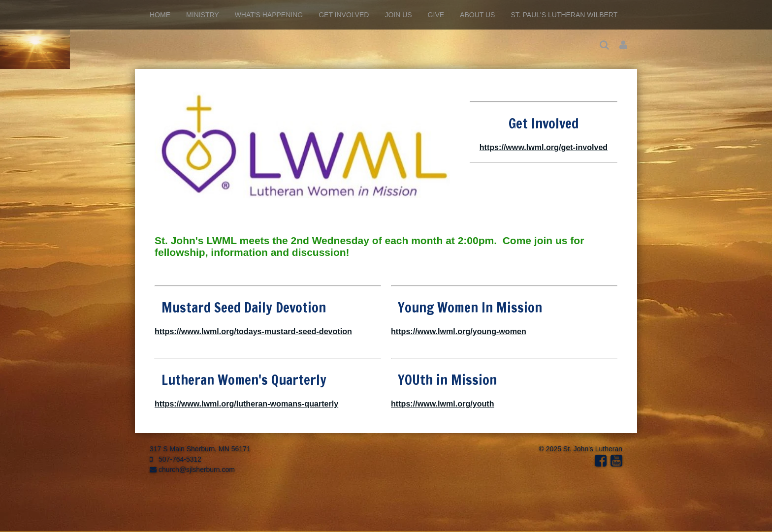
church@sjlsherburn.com (192, 469)
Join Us (398, 15)
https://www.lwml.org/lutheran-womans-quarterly (246, 404)
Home (160, 15)
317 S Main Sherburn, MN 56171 (200, 449)
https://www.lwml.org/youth (443, 404)
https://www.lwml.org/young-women (459, 331)
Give (436, 15)
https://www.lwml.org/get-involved (544, 147)
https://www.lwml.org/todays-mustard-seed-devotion (253, 331)
